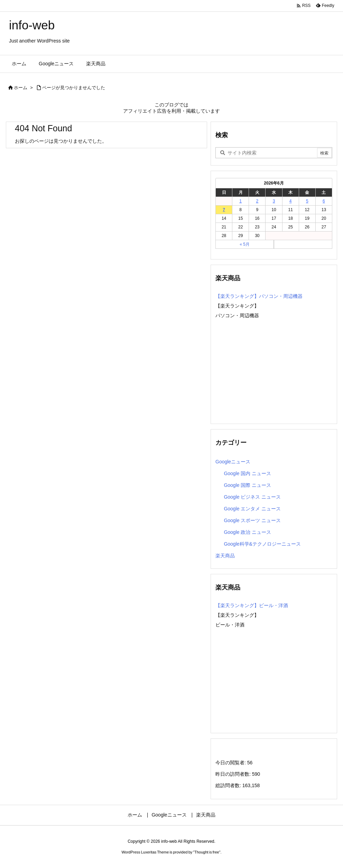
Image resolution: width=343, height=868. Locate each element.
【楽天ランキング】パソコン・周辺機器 (259, 296)
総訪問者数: (229, 785)
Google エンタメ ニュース (252, 509)
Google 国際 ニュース (247, 485)
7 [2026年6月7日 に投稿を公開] (224, 210)
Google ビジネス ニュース (252, 497)
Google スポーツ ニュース (252, 520)
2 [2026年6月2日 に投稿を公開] (257, 201)
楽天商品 (225, 556)
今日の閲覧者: (231, 763)
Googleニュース (233, 462)
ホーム (21, 88)
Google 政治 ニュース (247, 532)
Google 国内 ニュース (247, 473)
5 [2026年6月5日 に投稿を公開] (307, 201)
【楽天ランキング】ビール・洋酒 (252, 605)
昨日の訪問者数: (234, 774)
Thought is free (207, 852)
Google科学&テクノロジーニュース (262, 544)
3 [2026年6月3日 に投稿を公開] (274, 201)
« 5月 (245, 244)
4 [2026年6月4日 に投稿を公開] (291, 201)
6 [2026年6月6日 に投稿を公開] (324, 201)
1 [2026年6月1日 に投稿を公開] (240, 201)
